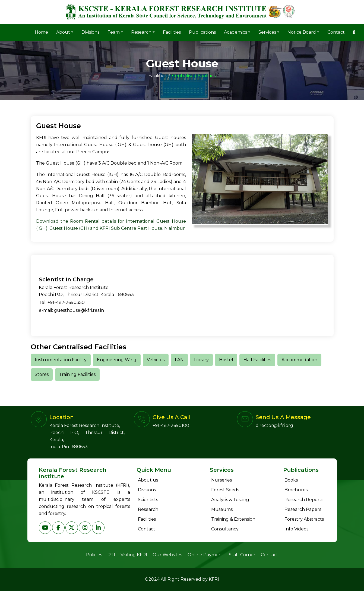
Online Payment (205, 555)
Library (201, 360)
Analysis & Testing (230, 500)
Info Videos (296, 529)
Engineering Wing (117, 360)
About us (148, 480)
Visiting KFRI (134, 555)
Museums (222, 509)
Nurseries (221, 480)
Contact (336, 32)
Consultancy (225, 529)
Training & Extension (233, 519)
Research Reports (304, 500)
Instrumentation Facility (61, 360)
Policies (94, 555)
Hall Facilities (257, 360)
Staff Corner (242, 555)
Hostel (226, 360)
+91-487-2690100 (171, 425)
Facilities (172, 32)
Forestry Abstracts (304, 519)
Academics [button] (235, 32)
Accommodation (299, 360)
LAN (179, 360)
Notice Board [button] (302, 32)
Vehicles (156, 360)
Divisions (90, 32)
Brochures (296, 490)
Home (41, 32)
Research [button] (141, 32)
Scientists (148, 500)
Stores (42, 374)
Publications (202, 32)
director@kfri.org (274, 425)
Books (291, 480)
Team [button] (114, 32)
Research (148, 509)
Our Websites (167, 555)
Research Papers (303, 509)
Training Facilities (77, 374)
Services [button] (267, 32)
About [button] (63, 32)
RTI (111, 555)
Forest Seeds (225, 490)
